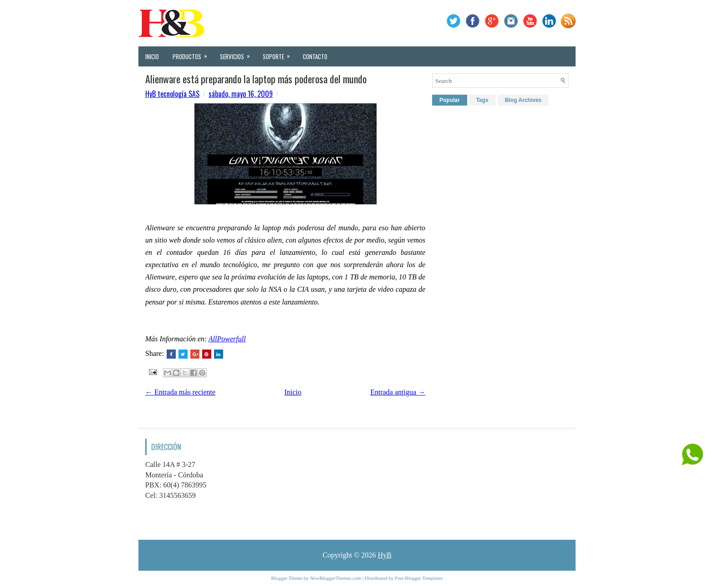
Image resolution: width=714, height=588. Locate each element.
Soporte (279, 54)
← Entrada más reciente (180, 392)
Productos (193, 54)
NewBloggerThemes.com (336, 578)
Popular (450, 100)
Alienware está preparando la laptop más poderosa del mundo (256, 79)
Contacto (315, 56)
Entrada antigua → (398, 392)
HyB (384, 555)
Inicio (152, 56)
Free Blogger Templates (419, 578)
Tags (482, 100)
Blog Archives (523, 100)
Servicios (238, 54)
